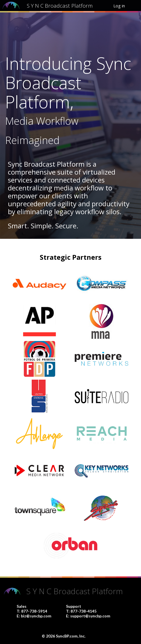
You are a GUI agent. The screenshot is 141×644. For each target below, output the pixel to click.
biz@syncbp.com (36, 616)
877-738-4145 (83, 611)
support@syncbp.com (90, 616)
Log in (119, 6)
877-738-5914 (34, 611)
